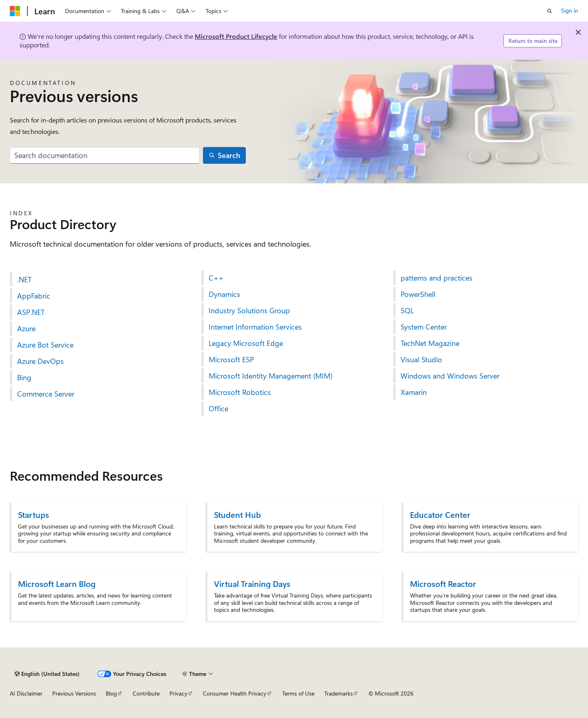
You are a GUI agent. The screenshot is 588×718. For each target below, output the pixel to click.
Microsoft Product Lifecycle (236, 36)
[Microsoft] (15, 11)
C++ (216, 278)
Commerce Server (46, 394)
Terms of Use (298, 693)
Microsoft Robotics (240, 392)
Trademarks (339, 693)
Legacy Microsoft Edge (246, 343)
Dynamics (224, 294)
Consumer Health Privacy (235, 693)
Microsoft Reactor (443, 583)
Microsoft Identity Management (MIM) (271, 376)
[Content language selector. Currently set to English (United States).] (47, 674)
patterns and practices (437, 278)
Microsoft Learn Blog (57, 583)
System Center (424, 327)
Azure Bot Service (45, 345)
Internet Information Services (255, 327)
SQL (407, 310)
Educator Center (440, 514)
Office (218, 408)
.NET (24, 279)
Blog (111, 693)
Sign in (570, 10)
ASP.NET (31, 312)
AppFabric (34, 296)
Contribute (146, 693)
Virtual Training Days (252, 583)
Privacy (178, 693)
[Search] (225, 155)
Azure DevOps (40, 361)
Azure (26, 328)
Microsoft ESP (231, 359)
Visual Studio (421, 359)
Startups (33, 514)
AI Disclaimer (26, 693)
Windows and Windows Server (450, 376)
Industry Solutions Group (249, 310)
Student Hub (237, 514)
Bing (24, 377)
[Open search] (550, 11)
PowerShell (418, 294)
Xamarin (414, 392)
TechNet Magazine (430, 343)
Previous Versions (74, 693)
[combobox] (105, 155)
